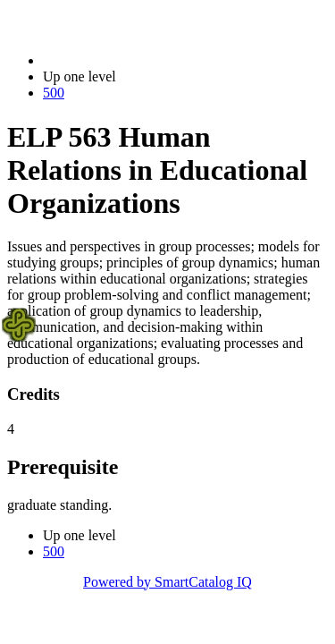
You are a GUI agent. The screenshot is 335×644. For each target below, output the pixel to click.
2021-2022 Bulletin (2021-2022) (136, 60)
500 (54, 93)
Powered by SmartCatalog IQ (167, 582)
